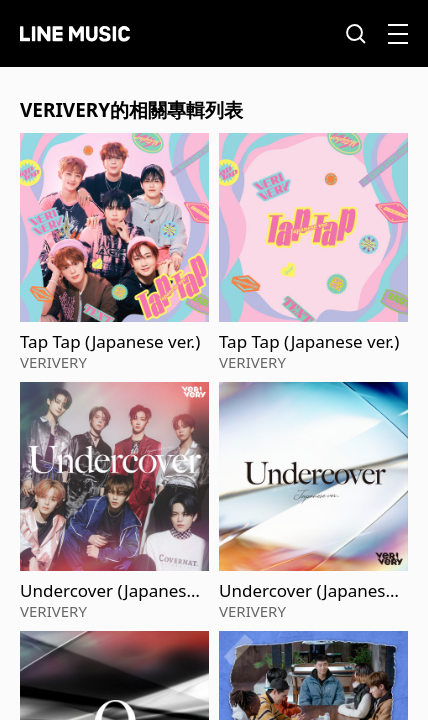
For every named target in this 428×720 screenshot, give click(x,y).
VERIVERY (53, 362)
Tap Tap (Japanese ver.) (110, 342)
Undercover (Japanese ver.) (108, 591)
